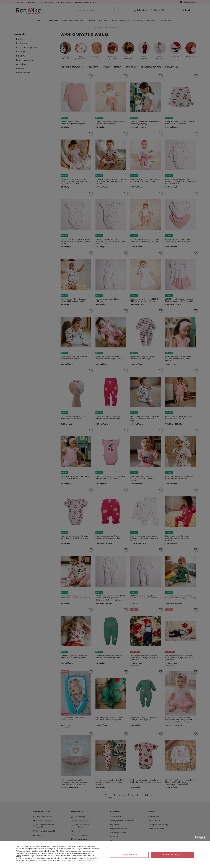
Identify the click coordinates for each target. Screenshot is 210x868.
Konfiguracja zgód (129, 855)
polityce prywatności (87, 851)
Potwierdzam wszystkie (173, 855)
